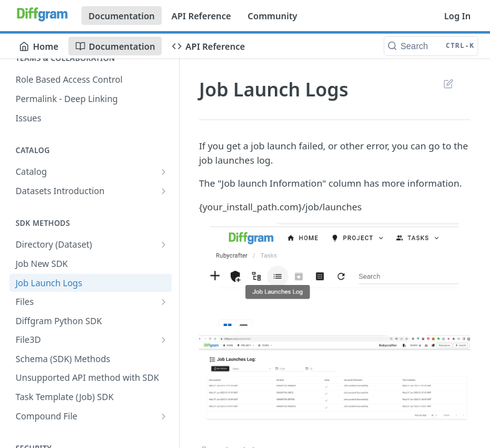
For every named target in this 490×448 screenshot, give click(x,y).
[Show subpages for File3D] (164, 340)
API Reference (201, 16)
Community (272, 16)
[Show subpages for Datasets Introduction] (164, 191)
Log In (457, 16)
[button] (335, 274)
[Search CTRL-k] (431, 46)
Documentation (122, 16)
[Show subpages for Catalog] (164, 172)
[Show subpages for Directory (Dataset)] (164, 245)
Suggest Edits (448, 83)
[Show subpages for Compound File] (164, 416)
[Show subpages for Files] (164, 302)
